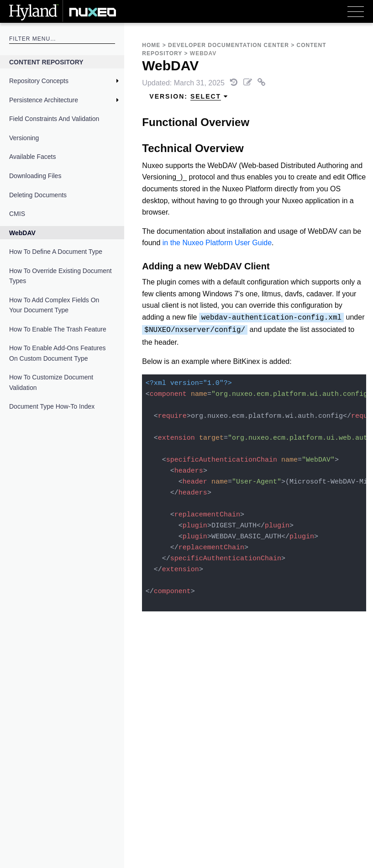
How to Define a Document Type (56, 252)
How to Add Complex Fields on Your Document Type (54, 305)
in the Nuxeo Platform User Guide (217, 243)
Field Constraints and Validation (54, 119)
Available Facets (32, 157)
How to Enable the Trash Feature (58, 329)
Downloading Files (35, 176)
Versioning (24, 138)
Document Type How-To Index (52, 406)
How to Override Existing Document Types (60, 276)
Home (151, 45)
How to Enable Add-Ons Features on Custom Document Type (57, 353)
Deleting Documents (38, 195)
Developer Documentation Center (229, 45)
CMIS (17, 214)
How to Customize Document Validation (51, 382)
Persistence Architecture (44, 100)
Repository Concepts (39, 81)
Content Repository (46, 62)
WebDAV (22, 233)
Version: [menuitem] (189, 97)
